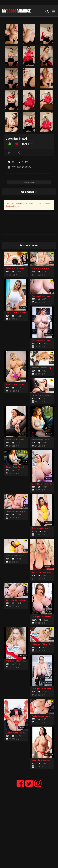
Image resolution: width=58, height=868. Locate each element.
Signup (16, 206)
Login (9, 206)
